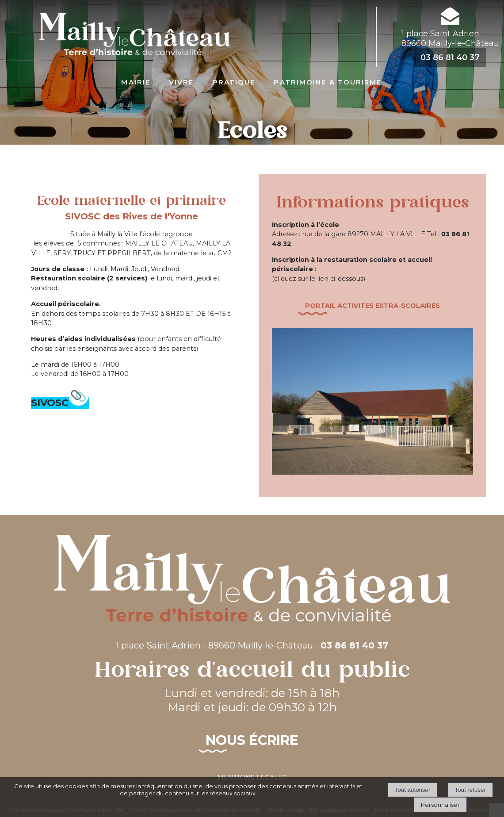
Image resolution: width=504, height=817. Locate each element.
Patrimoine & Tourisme (328, 81)
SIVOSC (60, 403)
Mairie (136, 81)
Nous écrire (252, 740)
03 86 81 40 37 (450, 58)
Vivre (181, 81)
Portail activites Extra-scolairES (372, 306)
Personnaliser (440, 805)
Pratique (234, 81)
